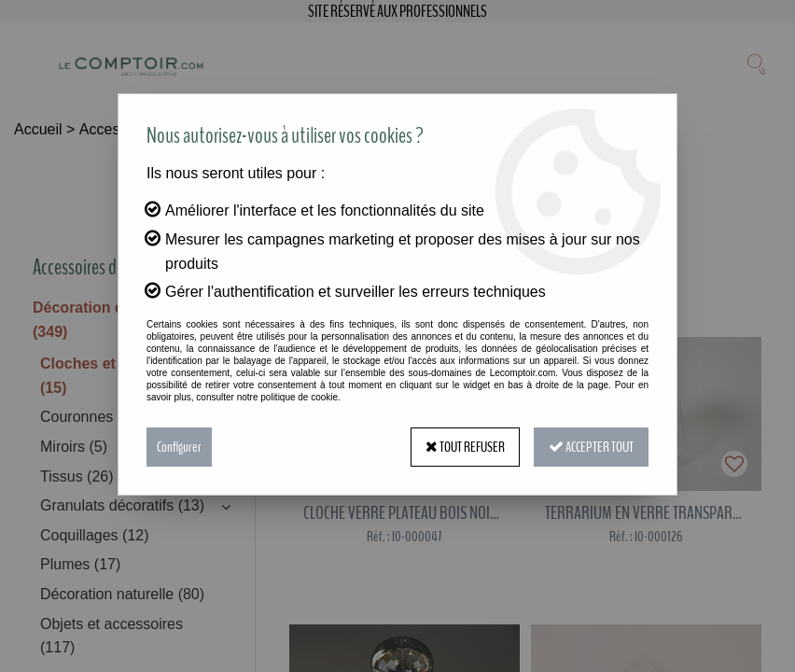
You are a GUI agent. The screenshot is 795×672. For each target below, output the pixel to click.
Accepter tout (591, 447)
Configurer (179, 447)
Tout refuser (465, 447)
